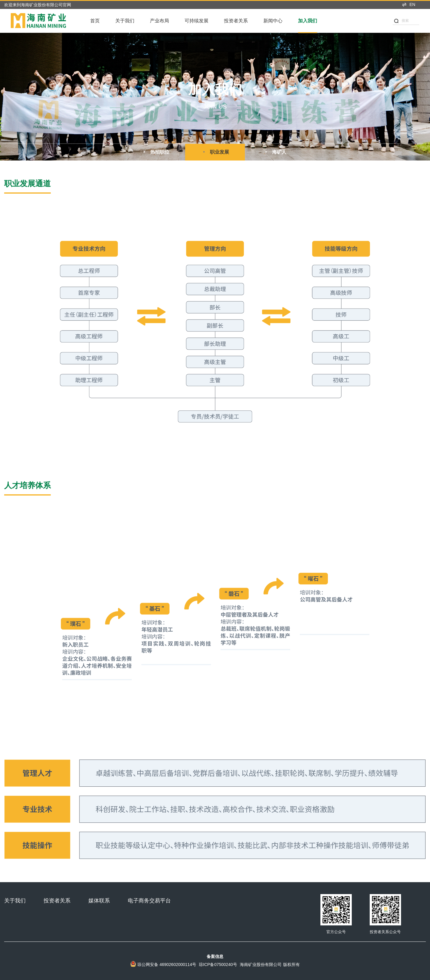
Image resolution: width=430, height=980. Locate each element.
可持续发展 (196, 21)
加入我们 (308, 21)
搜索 (401, 21)
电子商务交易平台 (149, 901)
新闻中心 (273, 21)
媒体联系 (99, 901)
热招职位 (155, 152)
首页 (95, 21)
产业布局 (159, 21)
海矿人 (275, 152)
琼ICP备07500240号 (218, 964)
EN (408, 4)
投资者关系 (236, 21)
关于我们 (125, 21)
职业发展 (215, 152)
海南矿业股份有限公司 (261, 964)
